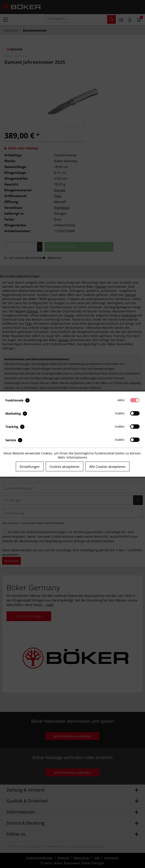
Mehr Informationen (72, 457)
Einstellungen (30, 467)
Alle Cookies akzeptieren (107, 467)
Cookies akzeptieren (64, 467)
